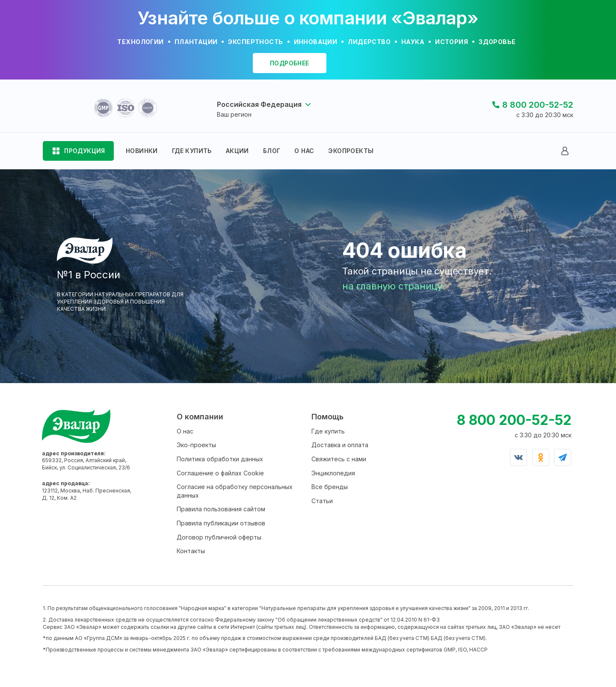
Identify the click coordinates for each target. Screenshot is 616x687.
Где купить (328, 431)
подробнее (290, 63)
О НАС (304, 151)
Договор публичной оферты (219, 537)
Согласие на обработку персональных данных (235, 491)
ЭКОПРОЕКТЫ (351, 151)
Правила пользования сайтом (221, 509)
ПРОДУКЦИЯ (85, 151)
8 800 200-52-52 (538, 105)
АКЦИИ (237, 151)
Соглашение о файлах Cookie (220, 473)
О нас (185, 431)
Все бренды (330, 487)
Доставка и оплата (340, 445)
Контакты (191, 551)
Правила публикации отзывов (221, 523)
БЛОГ (272, 151)
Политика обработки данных (220, 459)
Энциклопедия (333, 473)
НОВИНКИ (142, 151)
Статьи (322, 501)
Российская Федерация (259, 104)
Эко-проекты (196, 445)
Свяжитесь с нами (339, 459)
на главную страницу (392, 286)
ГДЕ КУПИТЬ (192, 151)
